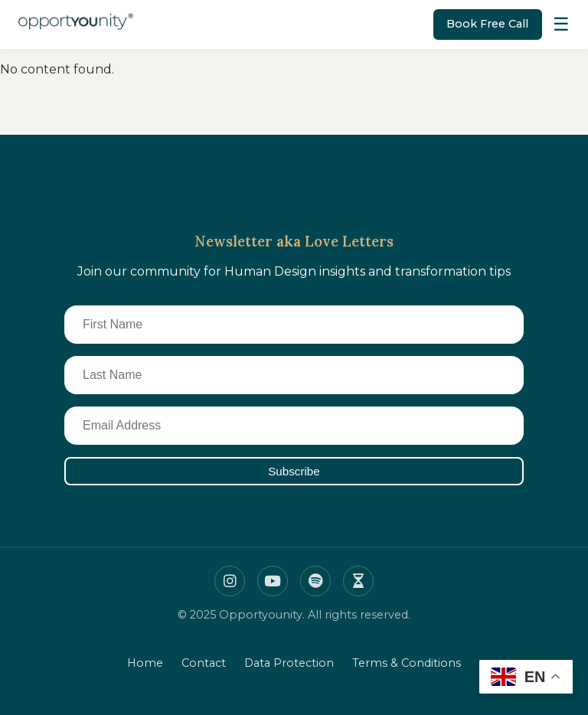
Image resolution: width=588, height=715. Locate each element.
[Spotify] (315, 581)
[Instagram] (230, 581)
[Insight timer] (358, 581)
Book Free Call (487, 24)
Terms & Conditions (407, 663)
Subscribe (294, 471)
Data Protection (289, 663)
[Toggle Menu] (561, 24)
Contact (204, 663)
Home (145, 663)
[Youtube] (273, 581)
